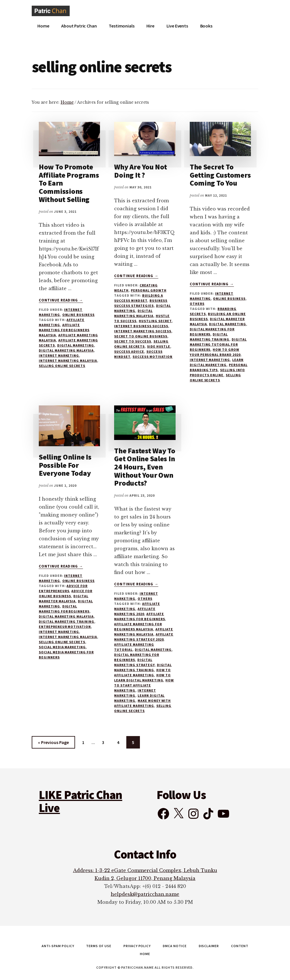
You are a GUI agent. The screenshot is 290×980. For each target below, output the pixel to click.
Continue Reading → (61, 300)
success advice (129, 351)
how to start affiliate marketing (144, 685)
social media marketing (62, 647)
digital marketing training (67, 621)
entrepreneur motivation (65, 627)
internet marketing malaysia (68, 361)
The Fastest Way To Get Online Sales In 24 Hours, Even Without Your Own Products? (145, 467)
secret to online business (141, 336)
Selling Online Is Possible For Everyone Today (65, 465)
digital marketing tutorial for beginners (218, 344)
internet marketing (59, 355)
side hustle (159, 346)
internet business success (141, 326)
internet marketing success (143, 331)
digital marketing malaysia (66, 350)
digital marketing (76, 345)
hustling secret (155, 321)
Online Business (78, 315)
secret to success (133, 341)
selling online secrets (62, 366)
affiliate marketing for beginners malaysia (64, 330)
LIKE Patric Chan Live (81, 801)
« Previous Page (53, 743)
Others (197, 304)
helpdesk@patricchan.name (145, 894)
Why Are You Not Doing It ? (140, 171)
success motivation (153, 357)
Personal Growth (149, 290)
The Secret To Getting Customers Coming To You (220, 175)
